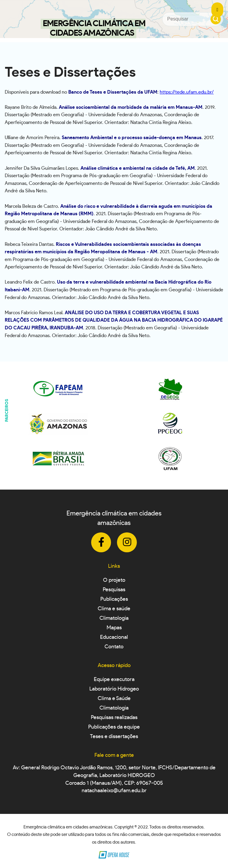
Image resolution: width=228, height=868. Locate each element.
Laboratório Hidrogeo (114, 689)
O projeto (114, 580)
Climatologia (114, 618)
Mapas (114, 628)
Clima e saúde (114, 609)
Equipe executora (114, 680)
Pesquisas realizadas (114, 718)
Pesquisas (114, 590)
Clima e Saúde (114, 699)
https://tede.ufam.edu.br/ (187, 92)
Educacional (114, 637)
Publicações (114, 599)
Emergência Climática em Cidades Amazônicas (94, 29)
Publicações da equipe (114, 727)
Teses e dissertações (114, 737)
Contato (114, 647)
